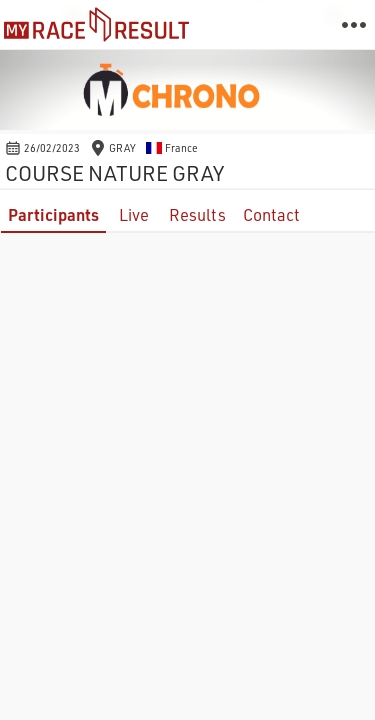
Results (197, 214)
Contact (271, 214)
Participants (53, 214)
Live (134, 214)
